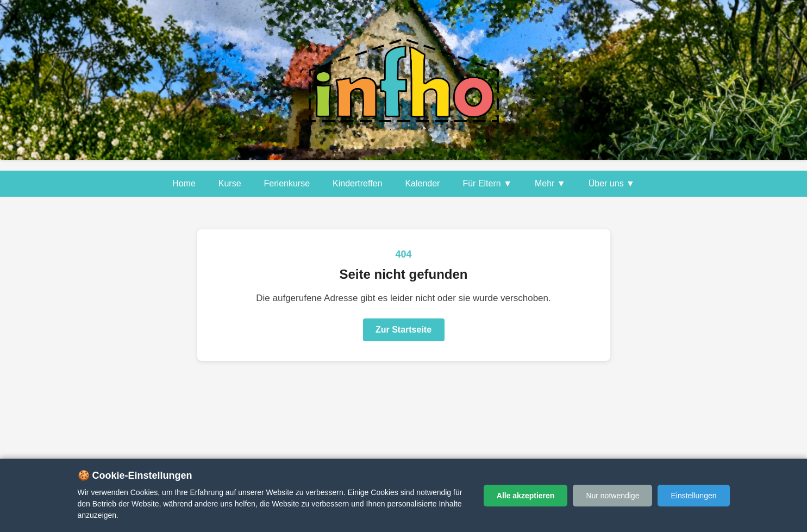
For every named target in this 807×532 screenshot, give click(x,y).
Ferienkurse (287, 183)
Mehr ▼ (550, 183)
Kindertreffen (357, 183)
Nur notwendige (612, 496)
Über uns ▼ (612, 183)
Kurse (230, 183)
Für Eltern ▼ (487, 183)
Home (184, 183)
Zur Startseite (403, 330)
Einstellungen (693, 496)
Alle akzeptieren (526, 496)
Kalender (422, 183)
